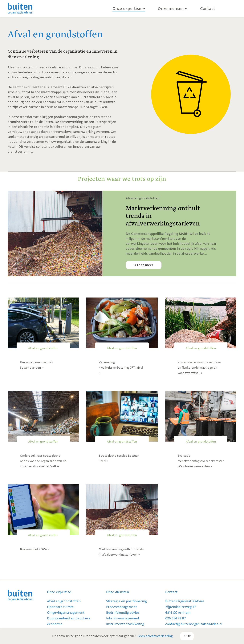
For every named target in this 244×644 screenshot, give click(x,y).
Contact (208, 9)
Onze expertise (127, 9)
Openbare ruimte (61, 607)
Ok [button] (189, 636)
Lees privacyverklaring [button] (155, 636)
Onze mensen (171, 9)
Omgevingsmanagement (66, 613)
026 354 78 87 (175, 618)
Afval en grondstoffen (64, 601)
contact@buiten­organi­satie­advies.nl (194, 624)
